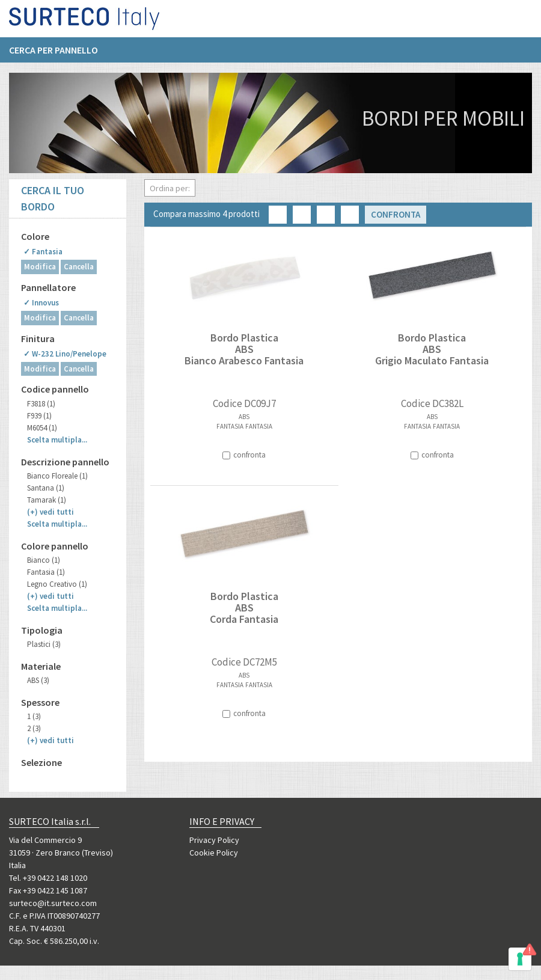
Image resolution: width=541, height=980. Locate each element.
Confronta (396, 214)
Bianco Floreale (57, 476)
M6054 (42, 428)
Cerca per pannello (53, 55)
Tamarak (47, 500)
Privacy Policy (214, 840)
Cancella (79, 267)
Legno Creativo (57, 584)
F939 (39, 416)
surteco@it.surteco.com (53, 903)
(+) (50, 512)
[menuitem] (60, 55)
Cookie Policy (214, 853)
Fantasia (46, 572)
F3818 (41, 404)
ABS (38, 680)
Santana (46, 488)
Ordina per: (170, 188)
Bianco (44, 560)
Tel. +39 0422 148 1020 (48, 878)
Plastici (44, 644)
